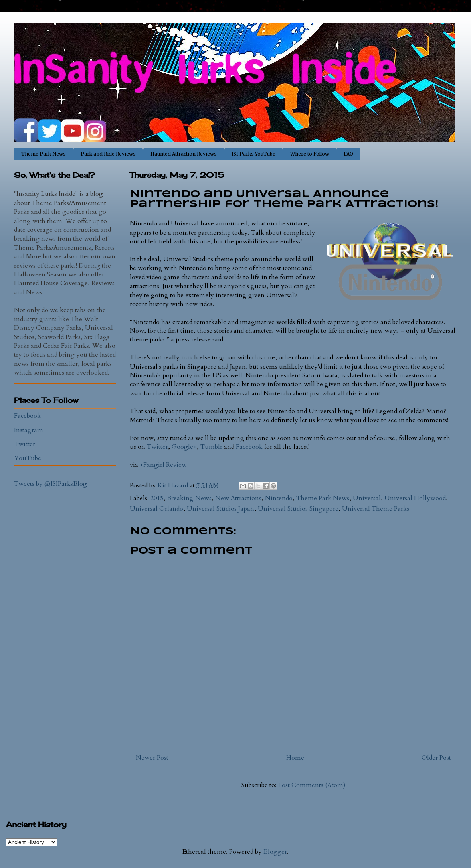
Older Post (436, 758)
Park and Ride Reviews (108, 154)
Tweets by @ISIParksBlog (50, 484)
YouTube (28, 458)
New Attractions (238, 498)
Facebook (249, 447)
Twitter (157, 447)
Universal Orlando (156, 509)
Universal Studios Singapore (298, 509)
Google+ (184, 447)
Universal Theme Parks (376, 509)
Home (295, 758)
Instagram (29, 430)
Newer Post (152, 758)
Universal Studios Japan (221, 509)
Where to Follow (310, 154)
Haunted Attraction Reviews (184, 154)
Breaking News (189, 498)
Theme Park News (44, 154)
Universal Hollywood (415, 498)
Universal (367, 498)
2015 (157, 498)
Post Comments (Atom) (312, 785)
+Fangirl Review (163, 465)
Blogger (275, 852)
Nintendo (279, 498)
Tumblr (211, 447)
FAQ (348, 154)
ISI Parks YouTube (253, 154)
